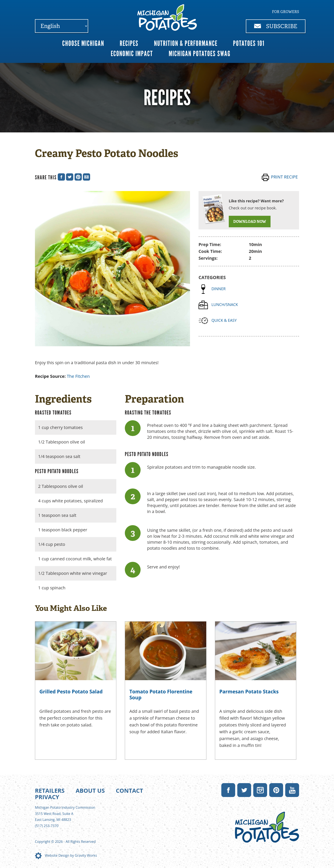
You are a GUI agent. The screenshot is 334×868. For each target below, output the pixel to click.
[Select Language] (62, 26)
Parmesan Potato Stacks (249, 691)
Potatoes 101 (249, 43)
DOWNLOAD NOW (250, 222)
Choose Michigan (83, 43)
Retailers (50, 790)
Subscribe (276, 26)
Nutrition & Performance (186, 43)
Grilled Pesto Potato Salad (71, 691)
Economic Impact (132, 54)
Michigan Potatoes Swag (200, 54)
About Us (90, 790)
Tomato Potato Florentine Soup (161, 694)
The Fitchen (78, 376)
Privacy (47, 797)
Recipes (129, 43)
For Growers (286, 12)
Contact (130, 790)
